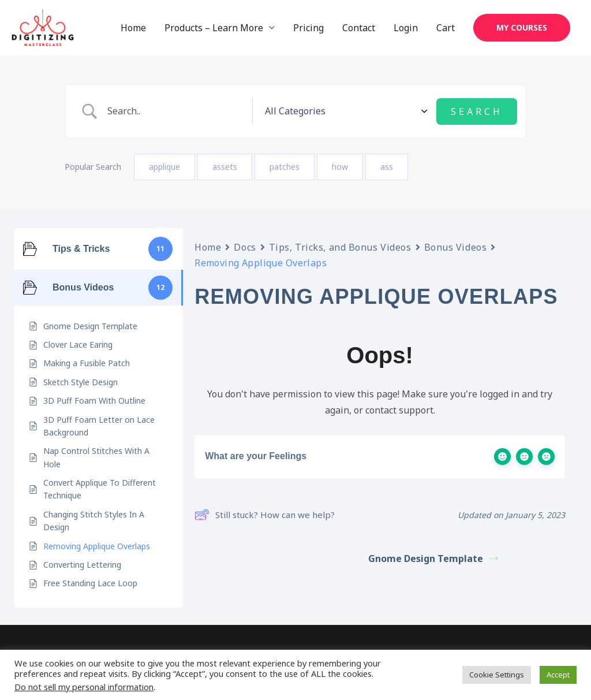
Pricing (308, 28)
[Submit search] (477, 111)
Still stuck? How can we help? (265, 515)
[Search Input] (220, 112)
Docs (245, 247)
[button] (522, 28)
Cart (446, 28)
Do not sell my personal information (84, 687)
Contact (359, 28)
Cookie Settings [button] (497, 675)
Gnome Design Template (433, 558)
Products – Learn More (214, 28)
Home (133, 28)
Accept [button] (558, 675)
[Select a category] (387, 111)
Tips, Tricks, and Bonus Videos (340, 247)
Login (406, 28)
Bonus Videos (456, 247)
